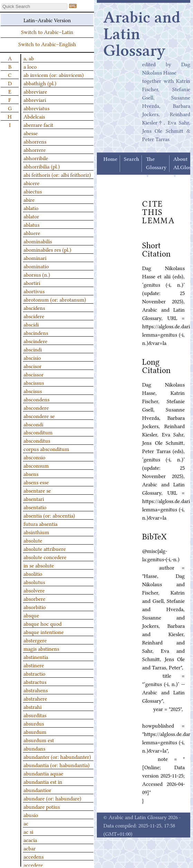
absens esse (36, 482)
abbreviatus (36, 108)
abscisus (33, 391)
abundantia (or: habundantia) (57, 765)
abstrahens (36, 690)
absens (31, 474)
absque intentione (44, 632)
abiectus (33, 191)
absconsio (34, 457)
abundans (34, 748)
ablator (31, 216)
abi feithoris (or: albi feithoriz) (57, 174)
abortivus (34, 291)
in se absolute (39, 565)
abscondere (36, 407)
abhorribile (36, 158)
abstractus (35, 682)
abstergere (35, 640)
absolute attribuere (45, 548)
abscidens (34, 307)
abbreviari (35, 99)
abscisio (32, 357)
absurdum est (39, 740)
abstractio (34, 673)
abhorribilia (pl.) (42, 166)
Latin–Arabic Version (47, 20)
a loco (30, 66)
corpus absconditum (46, 449)
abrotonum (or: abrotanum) (55, 299)
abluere (32, 233)
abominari (35, 258)
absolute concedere (45, 557)
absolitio (33, 573)
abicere (31, 183)
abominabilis (38, 241)
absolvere (34, 590)
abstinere (34, 665)
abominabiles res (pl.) (47, 249)
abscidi (31, 324)
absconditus (37, 440)
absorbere (34, 598)
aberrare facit (38, 124)
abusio (31, 815)
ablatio (31, 208)
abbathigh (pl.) (40, 83)
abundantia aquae (43, 773)
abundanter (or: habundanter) (57, 756)
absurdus (34, 723)
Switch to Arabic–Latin (47, 32)
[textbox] (34, 6)
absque (31, 615)
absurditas (35, 715)
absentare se (37, 490)
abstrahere (35, 698)
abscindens (36, 332)
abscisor (33, 366)
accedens (34, 856)
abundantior (37, 790)
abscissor (34, 374)
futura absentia (40, 523)
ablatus (31, 224)
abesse (31, 133)
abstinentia (36, 657)
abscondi (33, 424)
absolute (33, 540)
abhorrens (35, 141)
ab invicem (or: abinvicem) (54, 75)
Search (131, 159)
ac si (28, 831)
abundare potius (42, 806)
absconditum (38, 432)
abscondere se (39, 416)
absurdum (35, 731)
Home (110, 159)
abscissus (34, 382)
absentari (34, 498)
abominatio (36, 266)
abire (29, 199)
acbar (30, 848)
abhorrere (35, 149)
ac (26, 823)
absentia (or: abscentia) (49, 515)
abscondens (36, 399)
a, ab (29, 58)
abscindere (35, 341)
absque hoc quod (43, 623)
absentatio (35, 507)
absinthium (36, 532)
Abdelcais (34, 116)
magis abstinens (41, 648)
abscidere (34, 316)
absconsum (36, 465)
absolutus (34, 582)
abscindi (33, 349)
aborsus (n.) (37, 274)
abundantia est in (43, 781)
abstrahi (33, 706)
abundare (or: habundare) (52, 798)
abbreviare (35, 91)
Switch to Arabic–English (47, 44)
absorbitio (35, 607)
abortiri (32, 283)
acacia (30, 840)
